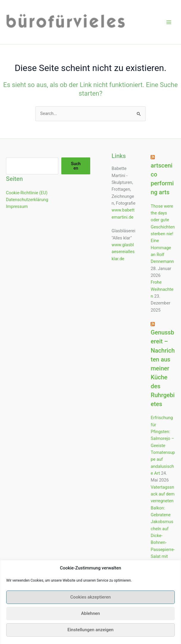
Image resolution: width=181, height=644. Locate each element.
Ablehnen (90, 620)
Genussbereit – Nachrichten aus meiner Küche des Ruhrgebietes (163, 368)
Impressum (17, 206)
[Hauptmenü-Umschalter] (169, 22)
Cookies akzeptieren (90, 603)
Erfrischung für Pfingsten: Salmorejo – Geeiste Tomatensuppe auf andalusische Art (163, 445)
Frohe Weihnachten (162, 289)
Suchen (76, 166)
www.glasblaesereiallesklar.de (123, 252)
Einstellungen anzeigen (91, 636)
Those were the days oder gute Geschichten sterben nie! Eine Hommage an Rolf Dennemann (163, 234)
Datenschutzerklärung (27, 200)
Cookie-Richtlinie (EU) (27, 193)
